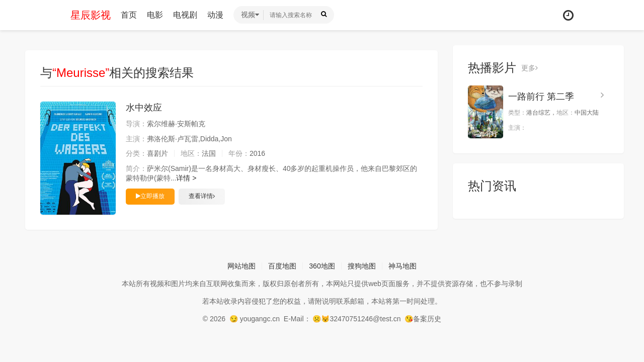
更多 (530, 68)
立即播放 (150, 196)
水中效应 (144, 108)
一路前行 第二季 (541, 97)
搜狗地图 (362, 266)
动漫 (215, 15)
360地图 (322, 266)
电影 (155, 15)
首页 (129, 15)
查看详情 (202, 196)
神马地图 (403, 266)
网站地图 (242, 266)
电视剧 (185, 15)
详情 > (186, 178)
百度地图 (282, 266)
